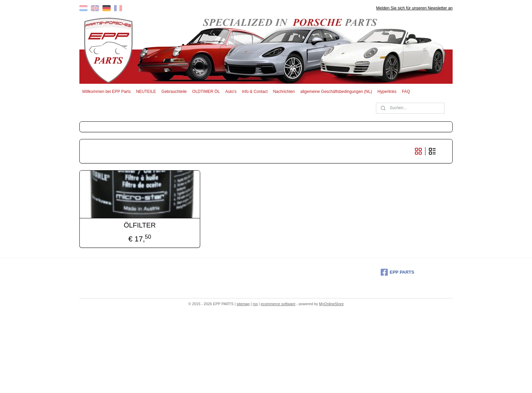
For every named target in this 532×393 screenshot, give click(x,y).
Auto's (231, 92)
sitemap (243, 304)
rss (255, 304)
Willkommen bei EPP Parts (106, 92)
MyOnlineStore (331, 304)
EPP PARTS (397, 272)
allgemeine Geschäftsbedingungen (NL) (336, 92)
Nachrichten (284, 92)
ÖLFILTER (140, 225)
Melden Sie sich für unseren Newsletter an (414, 8)
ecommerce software (278, 304)
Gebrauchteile (174, 92)
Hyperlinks (387, 92)
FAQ (406, 92)
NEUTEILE (146, 92)
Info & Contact (255, 92)
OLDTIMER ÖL (206, 92)
